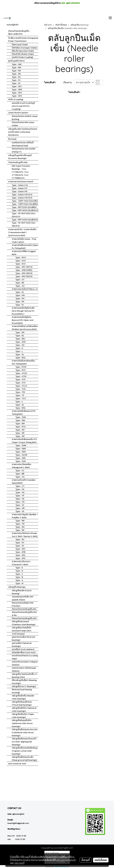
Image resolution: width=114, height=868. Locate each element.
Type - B (19, 577)
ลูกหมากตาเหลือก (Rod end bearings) (23, 639)
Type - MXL (20, 358)
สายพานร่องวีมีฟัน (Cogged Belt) (24, 253)
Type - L (19, 351)
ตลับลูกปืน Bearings (17, 587)
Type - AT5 (20, 380)
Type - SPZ (17, 96)
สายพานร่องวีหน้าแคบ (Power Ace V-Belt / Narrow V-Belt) (25, 535)
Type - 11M (20, 521)
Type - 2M (20, 436)
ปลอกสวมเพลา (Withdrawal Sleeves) (24, 669)
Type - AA (20, 477)
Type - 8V (16, 77)
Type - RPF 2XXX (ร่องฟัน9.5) (25, 220)
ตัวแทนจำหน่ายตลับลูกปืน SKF (24, 618)
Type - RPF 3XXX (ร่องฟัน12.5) (25, 210)
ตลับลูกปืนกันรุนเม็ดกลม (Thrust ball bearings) (22, 703)
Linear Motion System (18, 113)
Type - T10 (20, 392)
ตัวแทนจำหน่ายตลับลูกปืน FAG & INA (24, 614)
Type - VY (20, 486)
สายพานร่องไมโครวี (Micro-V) (25, 289)
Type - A (19, 580)
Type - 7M (20, 524)
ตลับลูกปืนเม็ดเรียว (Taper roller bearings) (23, 716)
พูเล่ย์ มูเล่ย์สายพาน (16, 61)
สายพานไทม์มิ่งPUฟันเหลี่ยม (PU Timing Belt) (23, 362)
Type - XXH (20, 342)
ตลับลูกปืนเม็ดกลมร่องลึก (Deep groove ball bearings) (24, 759)
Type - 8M (16, 68)
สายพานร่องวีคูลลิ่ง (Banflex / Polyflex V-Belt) (25, 516)
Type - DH (20, 332)
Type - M (19, 583)
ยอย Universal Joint (17, 764)
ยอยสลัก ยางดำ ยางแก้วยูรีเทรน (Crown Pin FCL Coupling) (23, 106)
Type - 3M (16, 74)
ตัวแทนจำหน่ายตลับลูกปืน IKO (24, 609)
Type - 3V (16, 83)
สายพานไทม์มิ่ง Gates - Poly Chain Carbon (24, 241)
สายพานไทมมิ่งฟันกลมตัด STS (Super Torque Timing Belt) (24, 441)
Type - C (19, 574)
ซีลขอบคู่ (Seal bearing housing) (22, 691)
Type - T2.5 (21, 398)
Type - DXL (20, 339)
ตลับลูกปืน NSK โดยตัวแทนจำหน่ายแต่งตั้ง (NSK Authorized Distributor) (23, 132)
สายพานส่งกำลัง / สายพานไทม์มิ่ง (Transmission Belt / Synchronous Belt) (22, 232)
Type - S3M (20, 458)
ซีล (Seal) (12, 139)
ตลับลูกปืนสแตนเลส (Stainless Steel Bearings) (24, 623)
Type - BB (20, 474)
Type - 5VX (20, 261)
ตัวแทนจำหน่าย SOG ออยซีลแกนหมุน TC (24, 150)
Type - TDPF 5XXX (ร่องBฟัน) (25, 204)
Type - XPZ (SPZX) (24, 276)
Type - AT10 (21, 376)
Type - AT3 (20, 383)
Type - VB (20, 508)
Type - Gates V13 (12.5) (22, 195)
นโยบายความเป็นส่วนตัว (66, 860)
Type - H (19, 348)
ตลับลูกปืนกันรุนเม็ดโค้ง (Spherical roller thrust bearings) (22, 723)
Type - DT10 (21, 367)
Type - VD (20, 502)
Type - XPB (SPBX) (24, 270)
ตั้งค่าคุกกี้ (86, 860)
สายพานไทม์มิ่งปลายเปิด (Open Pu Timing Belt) (25, 247)
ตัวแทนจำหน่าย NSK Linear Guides (23, 124)
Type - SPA (17, 93)
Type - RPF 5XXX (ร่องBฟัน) (24, 207)
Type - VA (20, 511)
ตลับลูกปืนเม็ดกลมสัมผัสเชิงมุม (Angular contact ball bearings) (25, 751)
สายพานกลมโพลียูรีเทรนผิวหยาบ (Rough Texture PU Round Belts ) (23, 311)
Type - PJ (20, 305)
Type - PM (20, 295)
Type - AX (20, 286)
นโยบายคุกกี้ (19, 863)
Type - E (19, 568)
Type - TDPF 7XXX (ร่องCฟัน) (25, 201)
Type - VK (20, 489)
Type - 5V (16, 80)
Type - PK (20, 302)
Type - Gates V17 (20, 188)
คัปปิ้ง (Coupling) (16, 99)
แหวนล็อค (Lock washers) (23, 649)
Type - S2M (20, 461)
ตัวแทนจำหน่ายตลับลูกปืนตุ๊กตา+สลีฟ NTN (19, 33)
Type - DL (20, 336)
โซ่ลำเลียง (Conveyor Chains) (25, 48)
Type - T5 (20, 395)
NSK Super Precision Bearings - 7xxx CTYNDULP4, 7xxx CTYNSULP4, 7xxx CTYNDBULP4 (21, 172)
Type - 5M (16, 71)
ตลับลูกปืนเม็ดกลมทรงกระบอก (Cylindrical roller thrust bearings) (25, 733)
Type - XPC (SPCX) (24, 267)
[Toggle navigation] (110, 18)
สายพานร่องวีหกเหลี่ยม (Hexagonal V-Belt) (21, 466)
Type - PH (20, 298)
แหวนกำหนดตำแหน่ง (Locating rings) (25, 657)
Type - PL (20, 292)
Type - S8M (21, 449)
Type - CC (20, 471)
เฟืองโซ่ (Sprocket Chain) (23, 51)
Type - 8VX (21, 258)
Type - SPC (17, 86)
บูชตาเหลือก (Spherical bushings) (22, 645)
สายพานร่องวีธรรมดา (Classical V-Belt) (21, 563)
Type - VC (20, 505)
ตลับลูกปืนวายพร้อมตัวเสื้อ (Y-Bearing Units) (25, 676)
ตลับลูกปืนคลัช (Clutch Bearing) (22, 592)
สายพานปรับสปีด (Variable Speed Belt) (24, 481)
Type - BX (20, 283)
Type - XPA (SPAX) (24, 273)
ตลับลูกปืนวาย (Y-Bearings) (24, 686)
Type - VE (20, 499)
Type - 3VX (20, 264)
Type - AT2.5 (21, 386)
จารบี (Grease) (18, 634)
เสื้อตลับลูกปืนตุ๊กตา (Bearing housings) (24, 682)
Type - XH (20, 345)
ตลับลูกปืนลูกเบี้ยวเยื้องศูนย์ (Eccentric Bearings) (20, 157)
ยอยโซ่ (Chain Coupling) (22, 57)
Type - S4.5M (21, 455)
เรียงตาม (68, 82)
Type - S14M (21, 445)
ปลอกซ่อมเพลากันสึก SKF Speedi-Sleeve (23, 598)
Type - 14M (17, 64)
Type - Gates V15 (20, 191)
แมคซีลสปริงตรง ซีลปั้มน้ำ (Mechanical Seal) (23, 144)
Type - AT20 (21, 373)
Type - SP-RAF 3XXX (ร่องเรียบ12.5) (24, 215)
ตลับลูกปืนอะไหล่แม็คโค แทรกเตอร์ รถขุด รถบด (22, 629)
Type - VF (20, 496)
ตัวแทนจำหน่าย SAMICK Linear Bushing (25, 118)
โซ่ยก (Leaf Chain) (20, 45)
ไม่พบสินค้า (50, 82)
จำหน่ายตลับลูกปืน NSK (18, 162)
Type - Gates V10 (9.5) (22, 198)
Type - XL (20, 354)
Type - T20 (20, 389)
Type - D (19, 571)
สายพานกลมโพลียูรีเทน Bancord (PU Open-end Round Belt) (22, 320)
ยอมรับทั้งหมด (101, 860)
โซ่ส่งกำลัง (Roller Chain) (23, 54)
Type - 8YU (21, 427)
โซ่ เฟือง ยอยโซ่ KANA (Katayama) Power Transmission (23, 40)
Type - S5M (20, 452)
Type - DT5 (20, 370)
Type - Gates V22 (20, 185)
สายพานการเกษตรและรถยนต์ (21, 182)
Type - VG (20, 492)
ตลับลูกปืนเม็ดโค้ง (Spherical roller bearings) (24, 710)
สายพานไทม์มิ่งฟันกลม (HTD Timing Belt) (24, 413)
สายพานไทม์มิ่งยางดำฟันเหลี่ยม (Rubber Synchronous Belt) (25, 328)
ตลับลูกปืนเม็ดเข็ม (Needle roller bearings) (23, 697)
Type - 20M (21, 417)
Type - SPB (17, 90)
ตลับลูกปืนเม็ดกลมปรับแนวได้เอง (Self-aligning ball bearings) (24, 742)
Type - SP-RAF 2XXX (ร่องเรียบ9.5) (24, 224)
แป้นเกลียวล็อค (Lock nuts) (24, 652)
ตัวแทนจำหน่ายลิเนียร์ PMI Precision (22, 604)
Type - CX (20, 280)
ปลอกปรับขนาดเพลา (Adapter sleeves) (25, 663)
